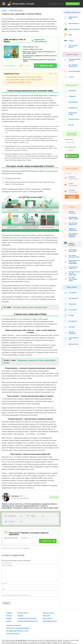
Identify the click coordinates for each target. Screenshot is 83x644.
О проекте (9, 607)
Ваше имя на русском (11, 532)
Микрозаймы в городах (50, 615)
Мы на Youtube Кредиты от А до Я (17, 625)
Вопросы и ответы (48, 607)
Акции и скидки (47, 613)
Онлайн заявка (73, 4)
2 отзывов (27, 66)
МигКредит (72, 177)
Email (3, 584)
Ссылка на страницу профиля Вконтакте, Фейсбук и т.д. (16, 590)
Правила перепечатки (13, 628)
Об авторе (55, 497)
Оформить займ (46, 66)
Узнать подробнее (9, 66)
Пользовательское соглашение (27, 613)
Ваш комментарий (6, 557)
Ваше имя (4, 578)
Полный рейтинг (72, 197)
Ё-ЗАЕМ (71, 184)
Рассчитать (72, 156)
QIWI (70, 35)
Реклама (9, 613)
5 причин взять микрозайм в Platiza (19, 82)
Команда (9, 615)
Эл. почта (24, 532)
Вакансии (20, 610)
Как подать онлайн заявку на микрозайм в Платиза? (25, 80)
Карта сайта (46, 610)
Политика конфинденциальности (28, 615)
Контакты (9, 610)
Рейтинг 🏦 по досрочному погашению (18, 622)
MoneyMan (72, 190)
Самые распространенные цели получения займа (24, 77)
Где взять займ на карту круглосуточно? (30, 307)
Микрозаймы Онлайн (23, 4)
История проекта (23, 607)
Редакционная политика (13, 620)
